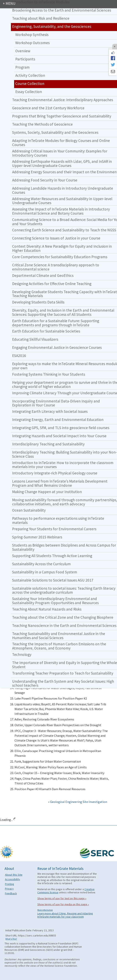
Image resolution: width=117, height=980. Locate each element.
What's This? (11, 939)
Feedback (11, 893)
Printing (10, 884)
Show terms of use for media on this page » (63, 904)
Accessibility (13, 879)
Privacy (9, 889)
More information (45, 910)
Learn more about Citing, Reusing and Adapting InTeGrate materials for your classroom (65, 915)
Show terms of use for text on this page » (62, 898)
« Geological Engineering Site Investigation (78, 802)
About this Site (14, 875)
